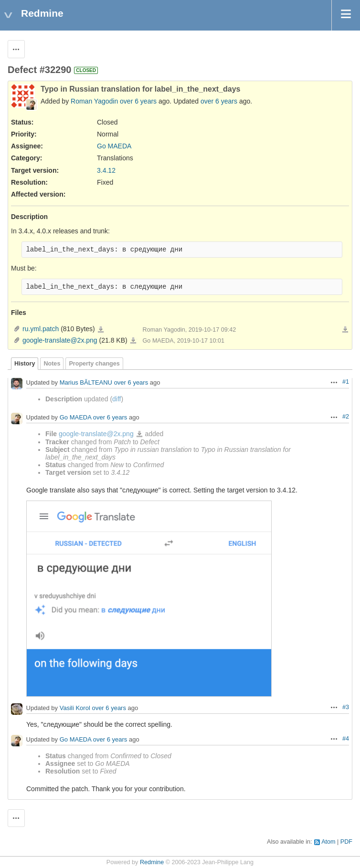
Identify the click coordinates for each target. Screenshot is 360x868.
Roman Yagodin (94, 101)
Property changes (94, 364)
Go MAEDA (114, 146)
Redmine (152, 862)
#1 (346, 382)
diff (116, 399)
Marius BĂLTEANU (86, 382)
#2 (346, 417)
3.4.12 (106, 170)
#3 (346, 707)
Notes (52, 364)
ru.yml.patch (41, 329)
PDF (346, 842)
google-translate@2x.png (60, 340)
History (25, 364)
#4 (346, 739)
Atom (328, 842)
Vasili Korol (75, 708)
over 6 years (138, 101)
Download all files (345, 330)
